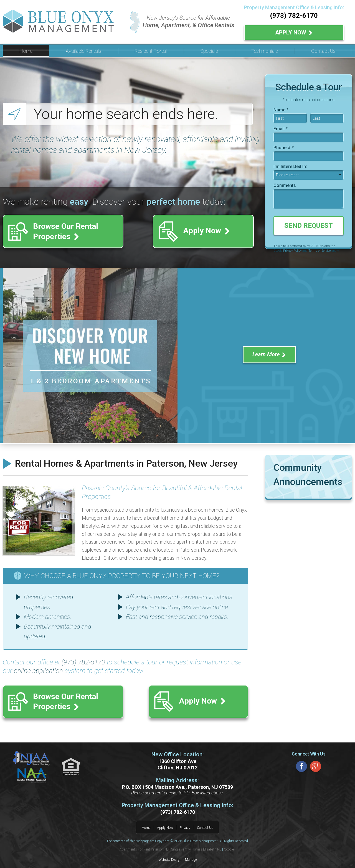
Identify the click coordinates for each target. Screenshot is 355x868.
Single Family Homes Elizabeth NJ (196, 842)
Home (26, 49)
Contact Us (323, 49)
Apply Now (294, 31)
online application (38, 669)
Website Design (170, 853)
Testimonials (265, 49)
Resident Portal (151, 49)
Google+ (230, 842)
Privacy (185, 821)
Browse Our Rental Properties (72, 229)
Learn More (269, 352)
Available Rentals (83, 49)
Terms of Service (319, 249)
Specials (209, 49)
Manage (191, 853)
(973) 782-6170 (294, 16)
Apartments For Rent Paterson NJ (144, 842)
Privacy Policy (292, 249)
